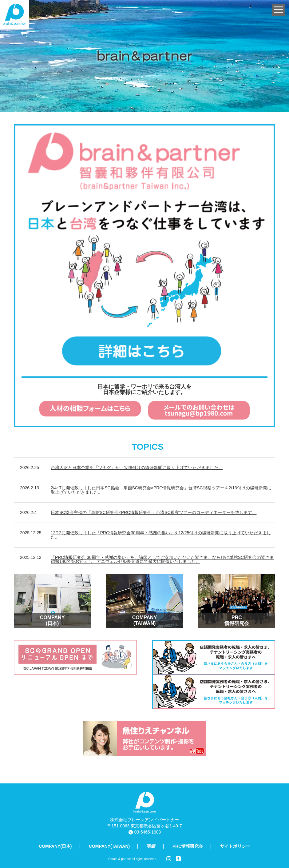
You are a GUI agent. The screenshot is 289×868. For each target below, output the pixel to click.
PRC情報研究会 (188, 846)
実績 (151, 846)
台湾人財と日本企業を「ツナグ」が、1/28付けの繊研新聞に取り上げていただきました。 (137, 468)
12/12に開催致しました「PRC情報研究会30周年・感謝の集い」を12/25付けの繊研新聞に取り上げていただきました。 (161, 535)
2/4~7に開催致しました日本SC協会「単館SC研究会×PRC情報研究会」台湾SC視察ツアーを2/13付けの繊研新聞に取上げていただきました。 (161, 490)
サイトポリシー (235, 846)
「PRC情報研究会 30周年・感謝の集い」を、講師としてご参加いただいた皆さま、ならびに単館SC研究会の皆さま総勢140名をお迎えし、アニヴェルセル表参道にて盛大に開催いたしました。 (162, 559)
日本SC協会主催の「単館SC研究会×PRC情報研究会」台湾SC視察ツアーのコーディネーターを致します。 (154, 512)
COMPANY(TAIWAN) (109, 846)
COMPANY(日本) (55, 846)
